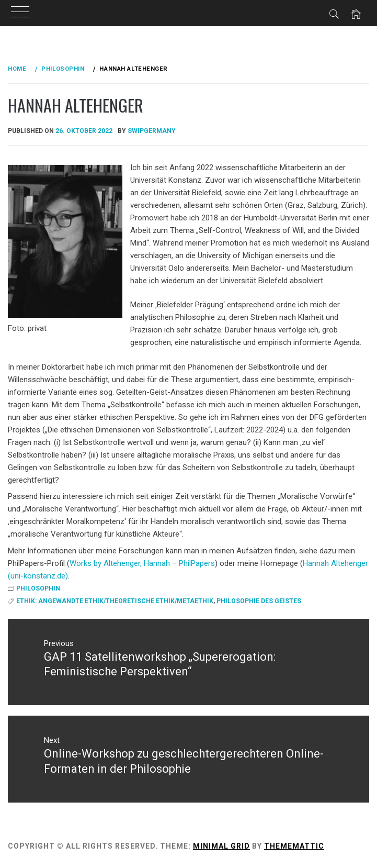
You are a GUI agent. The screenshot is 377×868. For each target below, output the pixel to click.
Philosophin (38, 588)
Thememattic (294, 846)
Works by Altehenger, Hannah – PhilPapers (142, 563)
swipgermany (152, 131)
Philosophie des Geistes (259, 601)
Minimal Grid (221, 846)
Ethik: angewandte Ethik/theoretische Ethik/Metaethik (115, 601)
